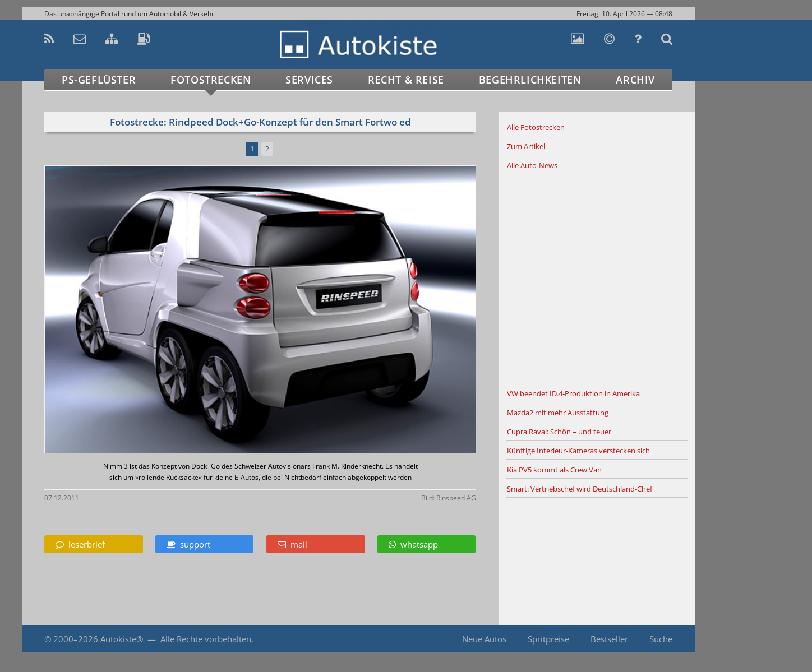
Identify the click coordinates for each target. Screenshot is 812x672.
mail (292, 544)
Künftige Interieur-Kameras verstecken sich (578, 451)
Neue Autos (484, 639)
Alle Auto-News (532, 165)
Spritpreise (548, 639)
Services (309, 80)
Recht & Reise (406, 80)
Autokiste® (122, 639)
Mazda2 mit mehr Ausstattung (558, 413)
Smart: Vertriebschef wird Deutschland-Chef (580, 489)
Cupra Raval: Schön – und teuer (559, 432)
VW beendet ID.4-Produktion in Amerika (573, 393)
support (188, 544)
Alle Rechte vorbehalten (206, 639)
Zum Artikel (526, 146)
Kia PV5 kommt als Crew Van (554, 470)
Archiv (635, 80)
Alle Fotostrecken (536, 127)
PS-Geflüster (99, 80)
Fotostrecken (211, 80)
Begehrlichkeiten (530, 80)
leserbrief (80, 544)
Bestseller (609, 639)
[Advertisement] (597, 280)
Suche (661, 639)
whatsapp (413, 544)
